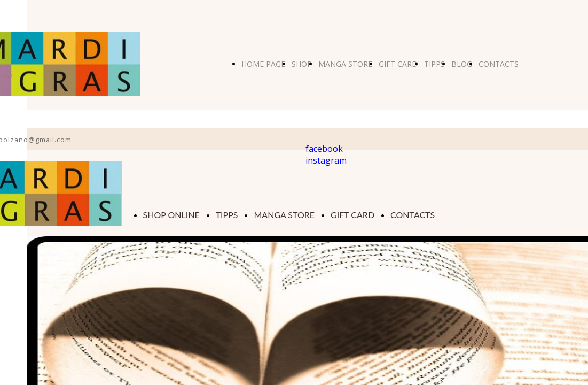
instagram (326, 160)
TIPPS (434, 64)
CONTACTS (499, 64)
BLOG (462, 64)
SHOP (302, 64)
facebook (324, 149)
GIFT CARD (398, 64)
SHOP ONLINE (171, 215)
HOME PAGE (263, 64)
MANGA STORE (345, 64)
